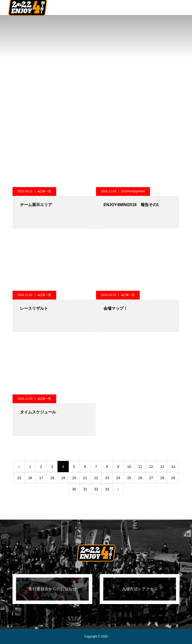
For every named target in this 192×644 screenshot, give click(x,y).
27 (151, 478)
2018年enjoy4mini (133, 191)
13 (162, 467)
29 (173, 478)
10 (129, 467)
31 (85, 489)
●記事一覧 (44, 191)
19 (63, 478)
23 (107, 478)
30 (74, 489)
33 (107, 489)
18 (52, 478)
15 (19, 478)
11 (140, 467)
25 (129, 478)
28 (162, 478)
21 (85, 478)
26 (140, 478)
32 (96, 489)
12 (151, 467)
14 (173, 467)
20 (74, 478)
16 (30, 478)
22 (96, 478)
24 (118, 478)
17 (41, 478)
